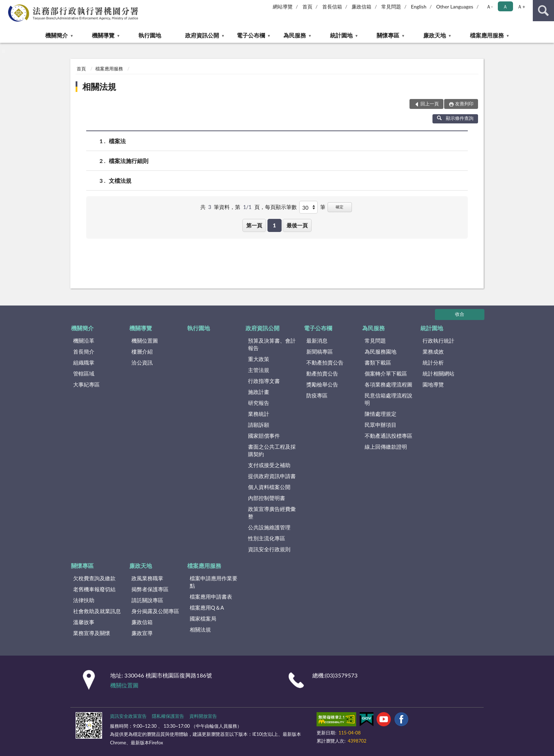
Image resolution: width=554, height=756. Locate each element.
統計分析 (433, 362)
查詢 (543, 11)
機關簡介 (57, 35)
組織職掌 (84, 362)
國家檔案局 (203, 618)
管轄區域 (84, 373)
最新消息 (317, 341)
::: (6, 5)
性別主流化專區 (267, 538)
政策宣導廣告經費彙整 (272, 513)
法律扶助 (84, 600)
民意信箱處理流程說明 (388, 399)
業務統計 (259, 414)
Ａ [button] (505, 7)
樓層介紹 (142, 351)
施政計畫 (259, 392)
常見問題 (391, 7)
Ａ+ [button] (521, 7)
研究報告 (259, 403)
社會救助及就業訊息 (97, 611)
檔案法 (117, 141)
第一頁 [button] (254, 225)
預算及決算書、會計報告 (272, 344)
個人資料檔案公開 (269, 487)
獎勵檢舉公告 (322, 384)
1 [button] (274, 225)
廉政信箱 (361, 7)
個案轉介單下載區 (386, 373)
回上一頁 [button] (430, 104)
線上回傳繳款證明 (386, 447)
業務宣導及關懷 (92, 633)
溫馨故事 (84, 622)
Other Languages (455, 7)
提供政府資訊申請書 (272, 476)
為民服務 (295, 35)
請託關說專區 (147, 600)
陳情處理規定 (381, 414)
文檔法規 (120, 181)
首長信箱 (332, 7)
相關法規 (99, 86)
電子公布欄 (251, 35)
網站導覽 (283, 7)
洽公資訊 (142, 362)
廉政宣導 (142, 633)
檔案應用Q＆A (207, 607)
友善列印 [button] (464, 104)
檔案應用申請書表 (211, 597)
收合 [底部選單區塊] (460, 314)
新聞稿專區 (320, 351)
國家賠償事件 (264, 436)
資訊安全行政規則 (269, 549)
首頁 (307, 7)
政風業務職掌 (147, 578)
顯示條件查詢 (455, 118)
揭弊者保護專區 (150, 589)
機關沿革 (84, 341)
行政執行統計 (438, 341)
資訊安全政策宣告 (128, 716)
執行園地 (150, 35)
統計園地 (341, 35)
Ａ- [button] (490, 7)
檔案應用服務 (487, 35)
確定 (340, 207)
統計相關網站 (438, 373)
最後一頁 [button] (297, 225)
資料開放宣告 (203, 716)
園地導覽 (433, 384)
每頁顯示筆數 (281, 207)
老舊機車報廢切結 (94, 589)
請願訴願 (259, 425)
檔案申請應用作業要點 (214, 582)
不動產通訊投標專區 (388, 436)
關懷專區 (388, 35)
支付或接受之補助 (269, 465)
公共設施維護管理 (269, 527)
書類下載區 (378, 362)
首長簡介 (84, 351)
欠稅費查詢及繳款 (94, 578)
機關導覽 (103, 35)
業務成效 (433, 351)
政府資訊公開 (202, 35)
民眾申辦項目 (381, 425)
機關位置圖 (145, 341)
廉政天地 (435, 35)
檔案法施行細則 (129, 161)
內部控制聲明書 (267, 498)
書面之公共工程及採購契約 (272, 450)
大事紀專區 (86, 384)
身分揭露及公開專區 (155, 611)
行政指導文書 (264, 381)
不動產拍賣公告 (325, 362)
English (419, 7)
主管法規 (259, 370)
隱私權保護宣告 (168, 716)
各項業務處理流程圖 (388, 384)
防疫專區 (317, 395)
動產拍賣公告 (322, 373)
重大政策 (259, 359)
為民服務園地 (381, 351)
